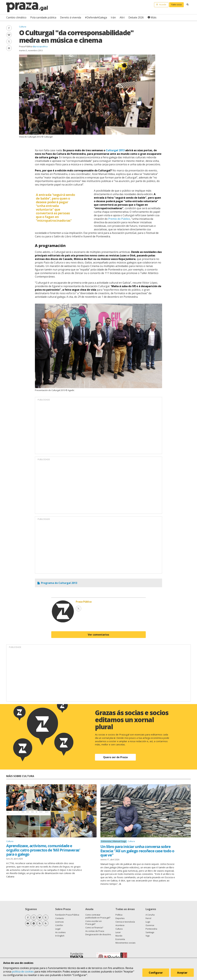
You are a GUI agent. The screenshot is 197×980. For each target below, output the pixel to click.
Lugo (148, 922)
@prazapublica (40, 46)
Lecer (118, 932)
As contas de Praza (95, 931)
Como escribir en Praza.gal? (94, 923)
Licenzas (60, 922)
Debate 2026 (136, 17)
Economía (120, 939)
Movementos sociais (125, 943)
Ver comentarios (98, 635)
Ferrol (148, 918)
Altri (122, 17)
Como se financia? (94, 928)
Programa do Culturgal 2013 (59, 583)
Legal (58, 929)
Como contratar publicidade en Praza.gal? (98, 916)
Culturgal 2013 (115, 150)
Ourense (150, 925)
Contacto (60, 918)
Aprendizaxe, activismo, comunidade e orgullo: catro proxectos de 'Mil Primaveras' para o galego (43, 850)
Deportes (120, 918)
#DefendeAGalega (96, 17)
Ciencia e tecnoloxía (125, 922)
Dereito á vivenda (71, 17)
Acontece (120, 925)
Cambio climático (16, 17)
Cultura (23, 27)
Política (119, 915)
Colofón (59, 925)
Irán (113, 17)
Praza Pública (26, 46)
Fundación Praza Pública (67, 915)
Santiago (150, 932)
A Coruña (150, 915)
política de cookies (23, 972)
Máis (154, 17)
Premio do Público (119, 219)
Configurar (156, 973)
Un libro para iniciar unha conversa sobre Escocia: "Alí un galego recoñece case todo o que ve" (137, 851)
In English (60, 936)
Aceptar (182, 973)
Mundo (119, 936)
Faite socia (176, 4)
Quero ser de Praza (115, 757)
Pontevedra (151, 929)
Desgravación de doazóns (98, 934)
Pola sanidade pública (43, 17)
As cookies (60, 932)
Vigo (148, 936)
